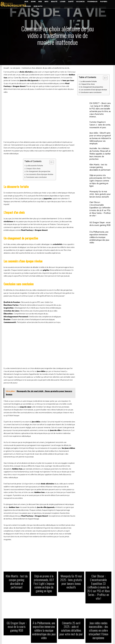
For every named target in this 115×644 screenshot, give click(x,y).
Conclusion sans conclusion (36, 177)
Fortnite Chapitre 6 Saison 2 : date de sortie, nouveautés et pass (99, 120)
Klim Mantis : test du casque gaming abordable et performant (100, 154)
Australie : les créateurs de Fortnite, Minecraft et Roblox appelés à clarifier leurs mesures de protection (100, 143)
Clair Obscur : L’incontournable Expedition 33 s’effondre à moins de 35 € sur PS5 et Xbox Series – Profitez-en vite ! (100, 189)
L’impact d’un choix (33, 169)
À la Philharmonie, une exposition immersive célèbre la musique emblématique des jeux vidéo (100, 211)
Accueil (6, 68)
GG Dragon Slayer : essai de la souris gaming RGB (99, 200)
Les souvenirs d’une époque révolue (40, 174)
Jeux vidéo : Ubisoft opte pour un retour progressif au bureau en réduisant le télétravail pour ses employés (100, 131)
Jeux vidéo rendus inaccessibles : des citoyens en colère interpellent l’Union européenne (98, 610)
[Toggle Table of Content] (50, 162)
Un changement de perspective (38, 172)
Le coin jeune (15, 68)
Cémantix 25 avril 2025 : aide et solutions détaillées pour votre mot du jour (71, 610)
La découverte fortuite (34, 166)
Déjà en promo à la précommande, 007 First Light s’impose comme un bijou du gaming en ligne (99, 166)
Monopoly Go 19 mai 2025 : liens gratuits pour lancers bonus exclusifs (100, 177)
